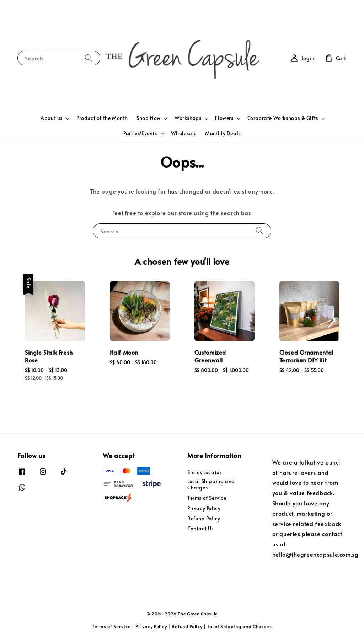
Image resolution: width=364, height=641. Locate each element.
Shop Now (149, 118)
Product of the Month (102, 118)
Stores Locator (204, 472)
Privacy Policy (204, 508)
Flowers (224, 118)
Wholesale (184, 133)
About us (52, 118)
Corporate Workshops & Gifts (283, 118)
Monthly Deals (223, 133)
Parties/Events (140, 133)
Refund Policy (204, 518)
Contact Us (200, 528)
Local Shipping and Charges (211, 484)
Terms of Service (207, 498)
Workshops (188, 118)
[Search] (89, 58)
